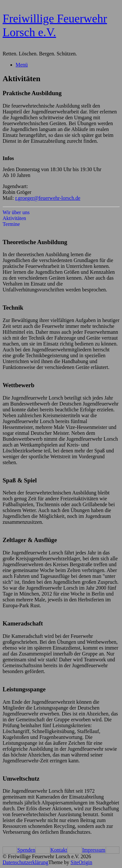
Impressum (94, 850)
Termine (11, 224)
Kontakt (59, 850)
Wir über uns (16, 212)
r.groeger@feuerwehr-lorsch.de (48, 198)
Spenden (26, 850)
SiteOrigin (81, 862)
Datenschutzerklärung (25, 862)
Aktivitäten (14, 218)
